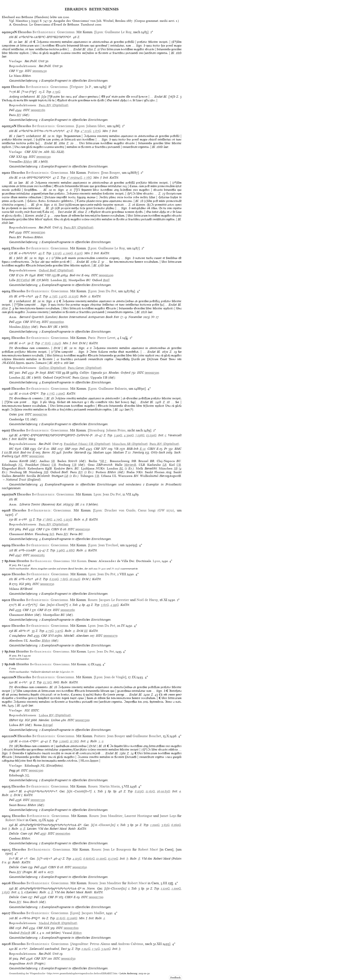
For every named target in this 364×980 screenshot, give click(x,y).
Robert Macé (15, 820)
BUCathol (23, 280)
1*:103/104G (75, 178)
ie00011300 (38, 232)
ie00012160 (68, 610)
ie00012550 (38, 800)
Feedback (175, 978)
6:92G (79, 253)
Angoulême (80, 944)
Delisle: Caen (18, 834)
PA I (20, 565)
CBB (26, 449)
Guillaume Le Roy (118, 32)
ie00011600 (57, 322)
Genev (84, 378)
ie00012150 (47, 584)
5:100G (64, 741)
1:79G (57, 92)
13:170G (113, 859)
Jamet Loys (168, 816)
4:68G (71, 550)
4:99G (115, 605)
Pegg (12, 770)
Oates (13, 414)
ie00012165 (38, 555)
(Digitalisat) (54, 105)
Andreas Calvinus (130, 944)
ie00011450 (40, 71)
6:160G (176, 825)
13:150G (151, 435)
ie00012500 (36, 770)
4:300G (129, 435)
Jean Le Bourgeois (117, 849)
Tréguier (77, 87)
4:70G (58, 519)
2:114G (57, 343)
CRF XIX (43, 928)
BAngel (48, 725)
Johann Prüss (116, 430)
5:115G (68, 519)
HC (11, 373)
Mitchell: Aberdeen (76, 636)
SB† (104, 461)
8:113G (139, 791)
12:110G (101, 859)
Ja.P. (89, 87)
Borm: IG (49, 452)
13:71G (47, 682)
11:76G (75, 741)
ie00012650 (80, 867)
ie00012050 (83, 529)
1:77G (51, 394)
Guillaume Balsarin (113, 389)
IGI (11, 529)
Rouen (93, 600)
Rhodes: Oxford (120, 373)
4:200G (68, 253)
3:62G (105, 605)
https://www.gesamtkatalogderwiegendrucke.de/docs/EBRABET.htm (82, 973)
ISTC (28, 71)
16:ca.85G (164, 791)
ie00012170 (110, 636)
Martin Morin (110, 786)
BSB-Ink (133, 449)
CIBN (151, 449)
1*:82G (46, 343)
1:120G (165, 888)
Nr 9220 (102, 569)
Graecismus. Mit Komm (70, 561)
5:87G (97, 131)
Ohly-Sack (158, 452)
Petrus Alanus (100, 944)
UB (54, 465)
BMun (28, 162)
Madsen (99, 452)
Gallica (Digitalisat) (52, 368)
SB (53, 461)
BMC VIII (44, 275)
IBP (68, 449)
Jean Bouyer (111, 173)
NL (21, 465)
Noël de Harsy (147, 600)
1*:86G (48, 519)
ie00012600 (63, 834)
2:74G (96, 949)
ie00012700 (96, 897)
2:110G (61, 394)
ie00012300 (82, 720)
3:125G (57, 253)
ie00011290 (44, 157)
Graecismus (66, 32)
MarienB (130, 465)
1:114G (86, 949)
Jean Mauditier (112, 816)
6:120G (54, 579)
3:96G (61, 550)
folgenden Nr (67, 672)
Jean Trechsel (108, 545)
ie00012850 (68, 959)
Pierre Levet (106, 338)
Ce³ (40, 449)
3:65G (166, 825)
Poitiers (93, 173)
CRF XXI (15, 157)
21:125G (73, 296)
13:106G (72, 918)
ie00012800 (71, 928)
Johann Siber (96, 126)
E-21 (143, 449)
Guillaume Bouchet (147, 736)
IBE (54, 449)
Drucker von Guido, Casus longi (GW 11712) (139, 510)
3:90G (118, 435)
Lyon (99, 32)
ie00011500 (152, 373)
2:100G (155, 825)
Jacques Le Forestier (114, 600)
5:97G (63, 296)
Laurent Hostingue (138, 816)
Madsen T (120, 452)
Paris (92, 338)
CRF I (40, 529)
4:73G (53, 296)
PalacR (25, 933)
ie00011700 (40, 414)
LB (164, 465)
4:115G (77, 859)
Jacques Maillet (93, 913)
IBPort (14, 720)
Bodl (106, 280)
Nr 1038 (115, 569)
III (86, 631)
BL (65, 280)
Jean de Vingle (115, 677)
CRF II (14, 275)
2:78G (88, 178)
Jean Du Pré (107, 291)
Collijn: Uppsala (91, 373)
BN (19, 115)
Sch (52, 534)
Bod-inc (75, 275)
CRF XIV (100, 449)
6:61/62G (89, 859)
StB (46, 472)
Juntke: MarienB (75, 452)
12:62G (150, 791)
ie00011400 (106, 275)
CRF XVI (29, 322)
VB (116, 449)
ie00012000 (37, 456)
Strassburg (97, 430)
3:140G (106, 949)
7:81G (64, 579)
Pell (12, 110)
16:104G (75, 579)
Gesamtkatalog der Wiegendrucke (27, 973)
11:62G (61, 918)
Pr (27, 275)
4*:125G (86, 131)
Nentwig (138, 452)
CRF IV (53, 897)
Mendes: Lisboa (49, 720)
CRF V (14, 71)
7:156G (140, 435)
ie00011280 (38, 110)
